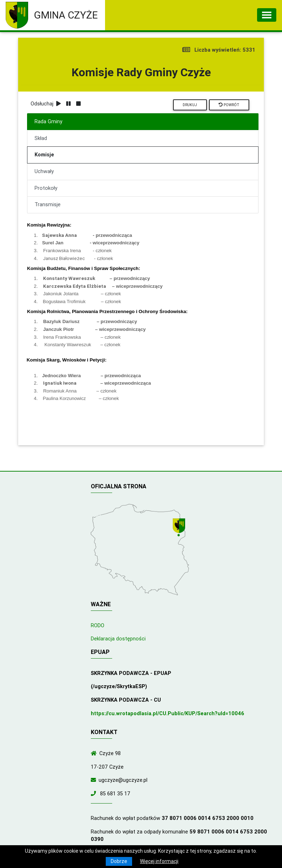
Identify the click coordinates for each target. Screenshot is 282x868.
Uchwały (44, 171)
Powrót (229, 105)
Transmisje (48, 204)
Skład (41, 138)
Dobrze (119, 861)
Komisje (44, 155)
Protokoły (46, 188)
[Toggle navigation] (267, 15)
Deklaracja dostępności (118, 639)
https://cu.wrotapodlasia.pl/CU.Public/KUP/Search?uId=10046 (168, 713)
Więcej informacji (159, 861)
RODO (98, 625)
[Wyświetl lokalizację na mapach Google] (180, 528)
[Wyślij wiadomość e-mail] (95, 780)
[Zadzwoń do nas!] (95, 794)
